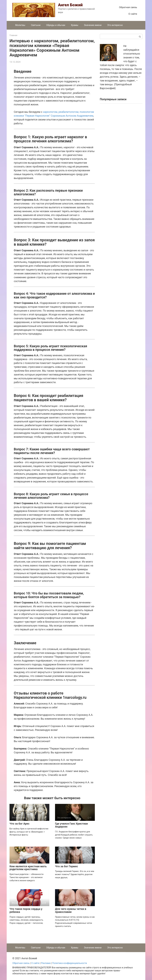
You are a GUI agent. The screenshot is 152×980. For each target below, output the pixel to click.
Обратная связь (128, 7)
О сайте (133, 14)
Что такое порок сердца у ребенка (26, 910)
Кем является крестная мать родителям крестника (28, 868)
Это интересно (115, 25)
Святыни (36, 25)
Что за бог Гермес (66, 866)
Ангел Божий (70, 5)
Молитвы (20, 25)
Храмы (75, 25)
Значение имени (93, 25)
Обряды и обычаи (56, 25)
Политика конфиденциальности (70, 963)
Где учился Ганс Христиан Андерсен (71, 825)
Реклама (46, 963)
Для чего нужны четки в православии (71, 910)
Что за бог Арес (19, 824)
